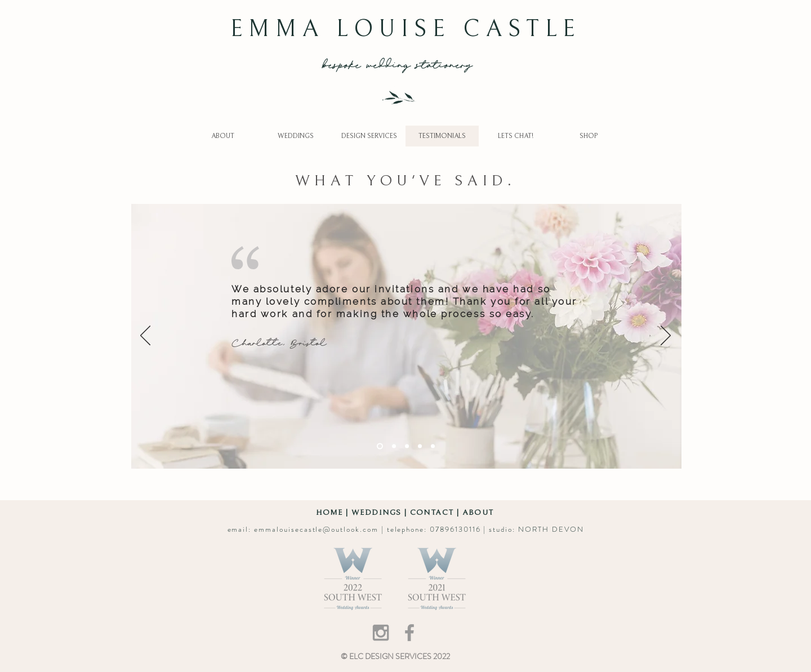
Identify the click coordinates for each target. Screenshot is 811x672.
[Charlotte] (380, 446)
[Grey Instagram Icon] (381, 633)
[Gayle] (394, 446)
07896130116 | (459, 529)
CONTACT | (436, 513)
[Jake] (433, 446)
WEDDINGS (376, 513)
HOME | (334, 513)
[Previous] (145, 336)
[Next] (666, 336)
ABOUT (478, 513)
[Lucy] (407, 446)
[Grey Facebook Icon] (409, 633)
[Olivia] (420, 446)
